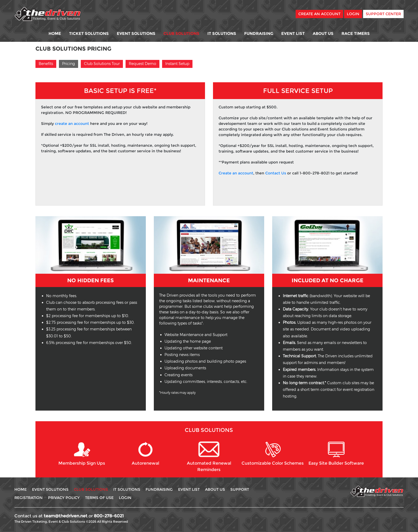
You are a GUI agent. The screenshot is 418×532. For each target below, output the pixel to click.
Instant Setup (177, 64)
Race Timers (356, 33)
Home (55, 33)
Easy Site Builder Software (336, 454)
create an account (72, 124)
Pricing (69, 64)
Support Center (383, 14)
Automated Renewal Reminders (209, 457)
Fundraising (259, 33)
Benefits (46, 64)
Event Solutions (136, 33)
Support (240, 489)
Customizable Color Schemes (273, 454)
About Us (323, 33)
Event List (293, 33)
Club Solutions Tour (102, 64)
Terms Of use (99, 498)
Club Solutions (181, 33)
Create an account (236, 173)
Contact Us (276, 173)
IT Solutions (222, 33)
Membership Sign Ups (82, 454)
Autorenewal (145, 454)
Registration (29, 498)
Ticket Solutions (89, 33)
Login (353, 14)
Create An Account (319, 14)
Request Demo (142, 64)
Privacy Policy (64, 498)
